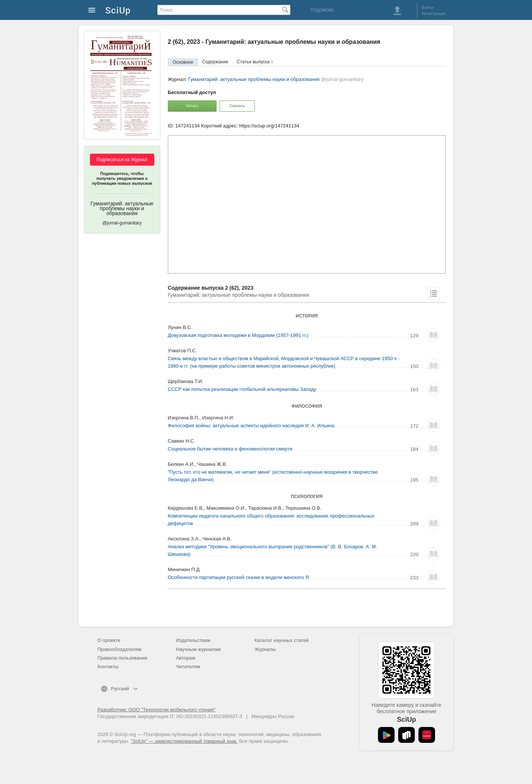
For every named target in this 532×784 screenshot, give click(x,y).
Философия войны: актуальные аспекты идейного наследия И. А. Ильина (251, 426)
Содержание (215, 62)
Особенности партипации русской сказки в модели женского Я (238, 577)
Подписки (322, 10)
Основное (183, 62)
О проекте (109, 640)
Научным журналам (198, 649)
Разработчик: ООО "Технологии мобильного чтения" (156, 710)
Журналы (265, 649)
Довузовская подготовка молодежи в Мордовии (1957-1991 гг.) (238, 335)
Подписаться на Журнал (122, 160)
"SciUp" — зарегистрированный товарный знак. (184, 741)
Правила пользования (122, 658)
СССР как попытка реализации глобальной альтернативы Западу (242, 389)
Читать (192, 106)
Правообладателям (119, 649)
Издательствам (193, 640)
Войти (428, 7)
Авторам (186, 658)
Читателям (188, 667)
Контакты (108, 667)
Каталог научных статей (282, 640)
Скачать (237, 106)
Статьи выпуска (255, 62)
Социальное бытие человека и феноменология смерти (230, 449)
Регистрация (434, 13)
